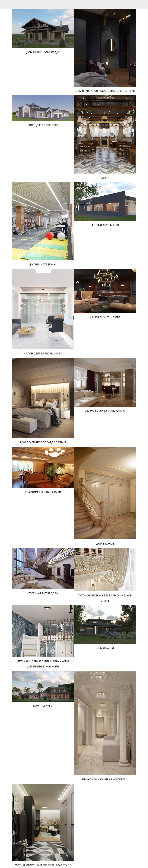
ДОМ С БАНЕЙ (105, 648)
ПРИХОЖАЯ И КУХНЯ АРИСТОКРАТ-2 (105, 780)
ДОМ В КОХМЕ (105, 544)
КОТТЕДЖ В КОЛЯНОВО (43, 125)
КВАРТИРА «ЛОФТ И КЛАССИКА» (105, 411)
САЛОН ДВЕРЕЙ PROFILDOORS (43, 354)
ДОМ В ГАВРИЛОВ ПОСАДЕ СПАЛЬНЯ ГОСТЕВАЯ (105, 91)
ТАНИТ (105, 178)
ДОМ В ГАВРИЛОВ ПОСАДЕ (43, 52)
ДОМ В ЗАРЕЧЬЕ (43, 706)
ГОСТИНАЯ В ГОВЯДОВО (43, 593)
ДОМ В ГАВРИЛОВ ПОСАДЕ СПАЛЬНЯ (43, 442)
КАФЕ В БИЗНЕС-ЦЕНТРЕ (105, 317)
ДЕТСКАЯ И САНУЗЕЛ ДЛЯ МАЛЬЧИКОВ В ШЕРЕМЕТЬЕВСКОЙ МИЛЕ (43, 664)
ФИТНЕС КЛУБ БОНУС (43, 265)
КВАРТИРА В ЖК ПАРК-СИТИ (43, 492)
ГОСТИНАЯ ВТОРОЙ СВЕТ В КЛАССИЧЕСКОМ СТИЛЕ (105, 598)
